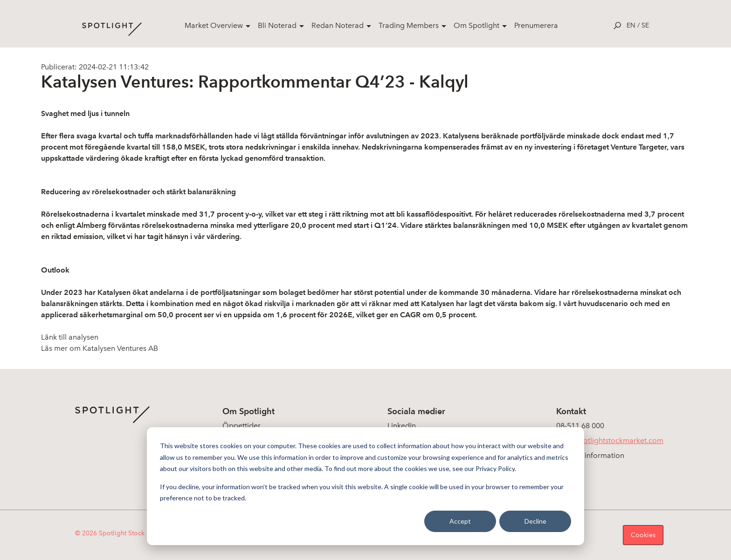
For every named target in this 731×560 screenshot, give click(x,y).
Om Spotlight (476, 25)
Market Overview (214, 25)
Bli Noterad (277, 25)
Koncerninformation (590, 455)
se (645, 25)
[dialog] (365, 486)
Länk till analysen (70, 337)
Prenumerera (536, 25)
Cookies (643, 535)
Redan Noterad (338, 25)
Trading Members (409, 25)
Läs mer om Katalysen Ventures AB (100, 348)
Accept (460, 521)
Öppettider (241, 426)
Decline (535, 521)
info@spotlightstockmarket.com (610, 440)
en (631, 25)
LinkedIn (402, 426)
